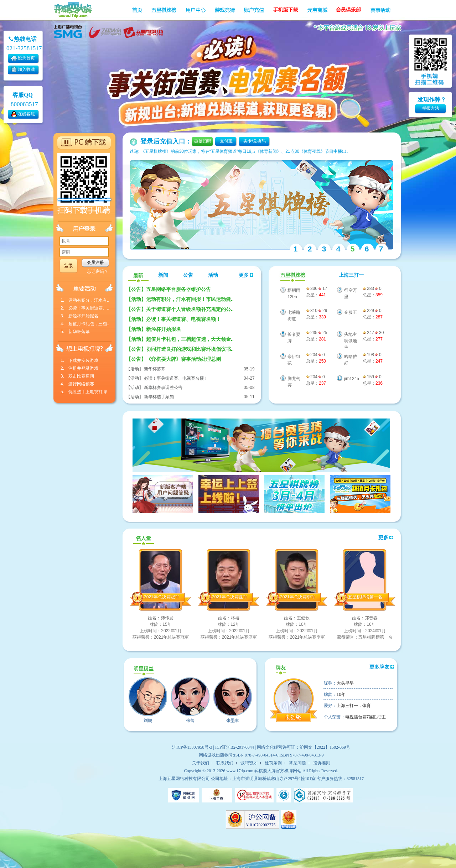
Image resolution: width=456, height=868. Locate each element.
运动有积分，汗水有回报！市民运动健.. (180, 299)
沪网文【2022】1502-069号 (325, 747)
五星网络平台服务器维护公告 (169, 289)
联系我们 (225, 763)
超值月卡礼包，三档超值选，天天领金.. (180, 339)
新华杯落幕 (155, 369)
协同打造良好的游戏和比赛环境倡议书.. (180, 349)
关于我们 (201, 763)
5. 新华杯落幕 (75, 332)
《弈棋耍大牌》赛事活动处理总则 (173, 359)
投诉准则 (322, 763)
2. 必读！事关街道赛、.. (85, 308)
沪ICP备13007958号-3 (192, 747)
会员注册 (95, 263)
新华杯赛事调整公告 (163, 388)
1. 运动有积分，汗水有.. (85, 300)
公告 (188, 275)
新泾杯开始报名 (154, 329)
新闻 (163, 275)
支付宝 (226, 141)
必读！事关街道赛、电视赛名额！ (173, 319)
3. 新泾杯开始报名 (79, 316)
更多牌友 (382, 667)
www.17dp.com (240, 771)
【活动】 (135, 369)
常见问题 (297, 763)
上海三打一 (351, 275)
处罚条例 (273, 763)
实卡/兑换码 (255, 141)
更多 (246, 275)
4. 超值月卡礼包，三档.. (85, 324)
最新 (138, 276)
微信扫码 (203, 141)
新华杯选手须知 (159, 397)
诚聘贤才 (249, 763)
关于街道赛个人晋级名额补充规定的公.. (180, 309)
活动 (213, 275)
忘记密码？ (98, 271)
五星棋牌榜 (292, 276)
